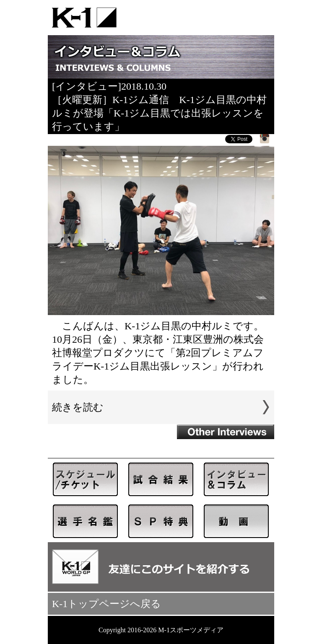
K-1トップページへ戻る (106, 604)
